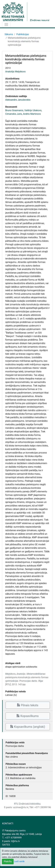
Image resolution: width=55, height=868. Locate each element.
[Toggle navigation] (6, 25)
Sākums (9, 34)
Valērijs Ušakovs (33, 110)
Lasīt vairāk (19, 861)
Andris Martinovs (32, 114)
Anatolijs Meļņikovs (15, 72)
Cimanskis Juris (14, 114)
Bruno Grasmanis (14, 110)
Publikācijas (23, 34)
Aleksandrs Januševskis (18, 100)
